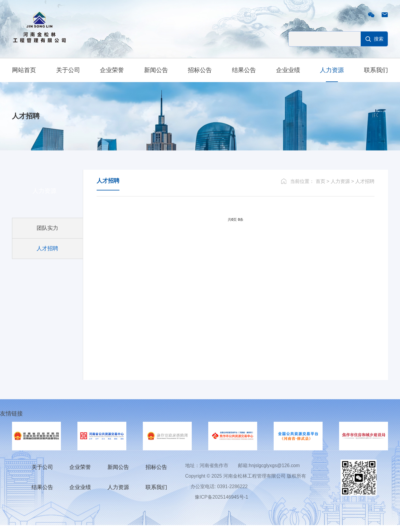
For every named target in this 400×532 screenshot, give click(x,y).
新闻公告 (156, 70)
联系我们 (376, 70)
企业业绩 (288, 70)
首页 (320, 188)
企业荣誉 (112, 70)
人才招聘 (365, 188)
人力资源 (332, 70)
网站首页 (24, 70)
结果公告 (244, 70)
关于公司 (68, 70)
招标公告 (200, 70)
